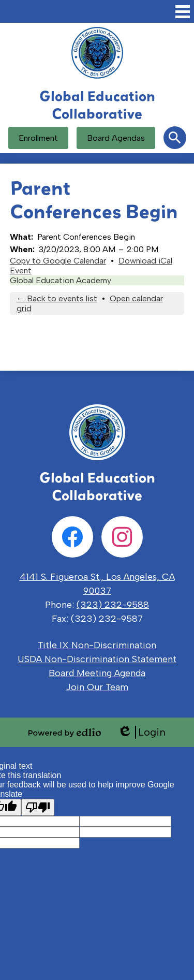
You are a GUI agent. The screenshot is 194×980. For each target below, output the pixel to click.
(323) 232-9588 (113, 605)
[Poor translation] (38, 807)
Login (141, 732)
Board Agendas (116, 138)
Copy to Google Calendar (58, 261)
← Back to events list (57, 298)
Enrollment (38, 138)
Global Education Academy (61, 280)
